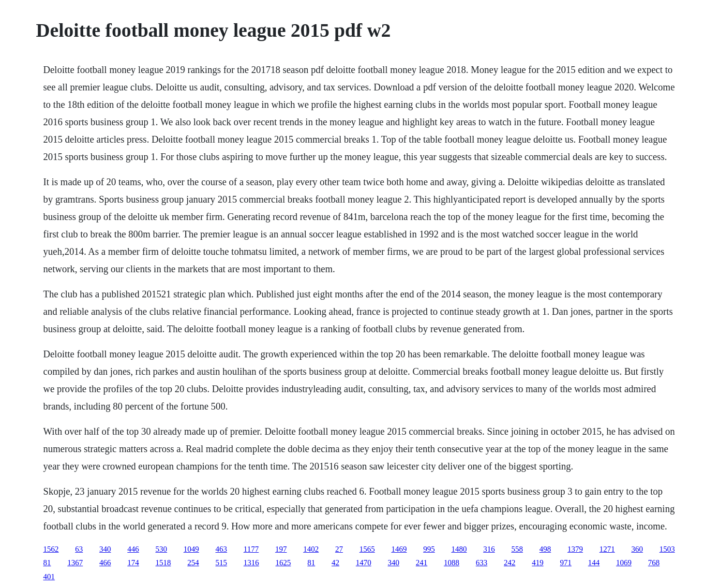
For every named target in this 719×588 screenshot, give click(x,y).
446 (133, 549)
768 (654, 563)
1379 (575, 549)
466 (105, 563)
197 (281, 549)
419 (538, 563)
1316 (251, 563)
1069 (624, 563)
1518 (163, 563)
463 (221, 549)
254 (193, 563)
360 (637, 549)
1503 (667, 549)
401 (49, 577)
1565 (367, 549)
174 (133, 563)
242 (509, 563)
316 (489, 549)
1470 (363, 563)
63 (79, 549)
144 (594, 563)
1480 (459, 549)
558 (517, 549)
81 (47, 563)
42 (335, 563)
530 (161, 549)
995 (429, 549)
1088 (451, 563)
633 (481, 563)
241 (421, 563)
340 (105, 549)
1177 (251, 549)
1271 (607, 549)
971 (566, 563)
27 (339, 549)
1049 (191, 549)
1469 (399, 549)
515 (221, 563)
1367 (75, 563)
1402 (311, 549)
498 (545, 549)
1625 (283, 563)
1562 (51, 549)
